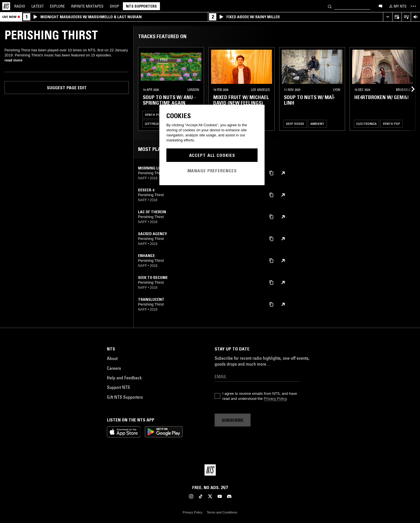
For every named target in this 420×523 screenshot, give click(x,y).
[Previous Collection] (409, 89)
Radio (20, 6)
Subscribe (233, 420)
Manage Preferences (212, 171)
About (112, 358)
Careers (114, 368)
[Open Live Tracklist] (406, 17)
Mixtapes (87, 6)
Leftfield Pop (155, 124)
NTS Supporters (141, 6)
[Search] (330, 6)
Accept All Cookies (212, 155)
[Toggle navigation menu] (413, 6)
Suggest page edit (67, 88)
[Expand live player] (388, 17)
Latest (38, 6)
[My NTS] (397, 6)
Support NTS (118, 387)
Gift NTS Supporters (125, 397)
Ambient (317, 124)
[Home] (6, 6)
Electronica (366, 124)
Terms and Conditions (222, 512)
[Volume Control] (415, 17)
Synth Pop (153, 115)
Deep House (295, 124)
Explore (57, 6)
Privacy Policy (275, 399)
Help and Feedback (124, 378)
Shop (114, 6)
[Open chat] (380, 6)
